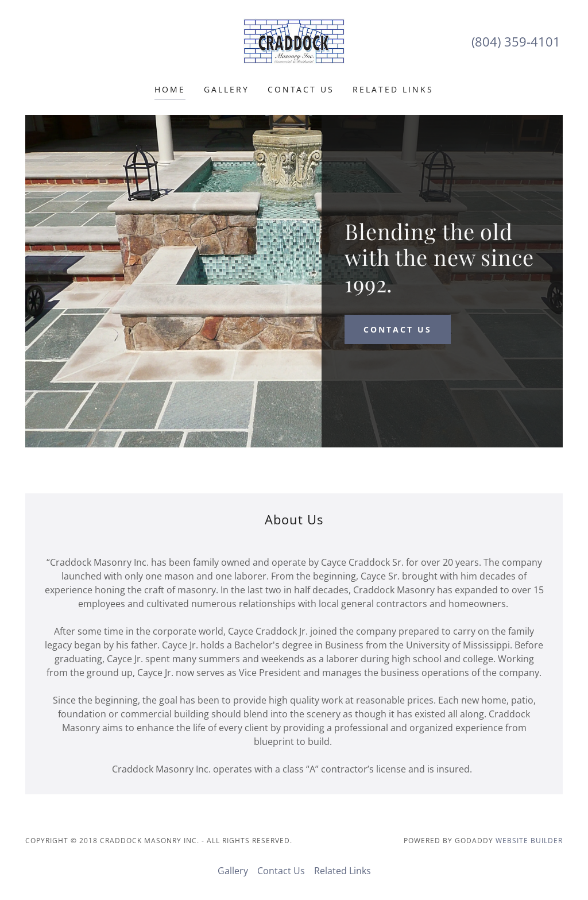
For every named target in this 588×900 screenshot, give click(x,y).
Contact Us (301, 89)
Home (170, 89)
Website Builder (529, 841)
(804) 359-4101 (516, 41)
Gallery (227, 89)
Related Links (393, 89)
